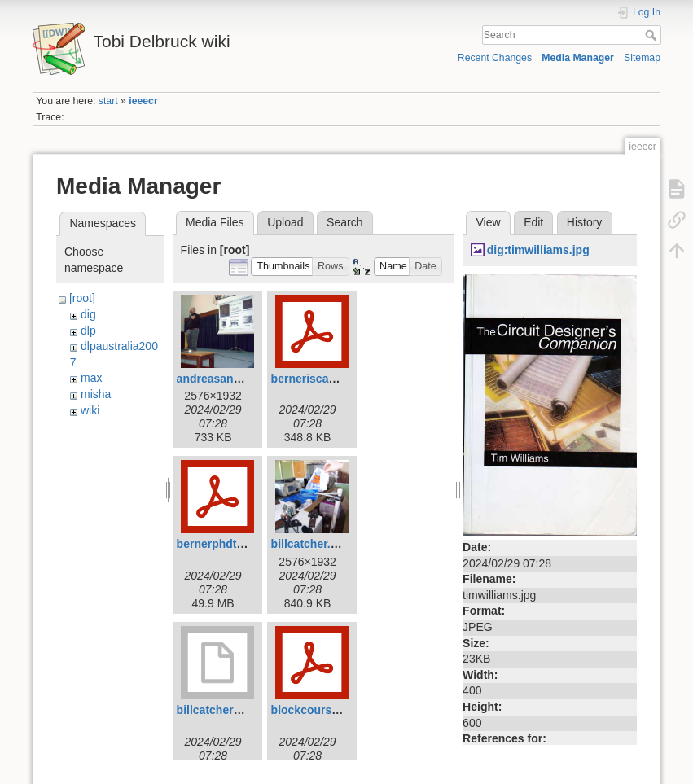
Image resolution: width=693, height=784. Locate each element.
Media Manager (578, 58)
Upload (285, 222)
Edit (533, 222)
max (91, 378)
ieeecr (143, 101)
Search (653, 35)
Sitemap (642, 58)
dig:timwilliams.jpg (538, 250)
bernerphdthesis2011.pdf (245, 544)
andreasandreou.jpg (231, 379)
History (585, 222)
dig (88, 314)
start (108, 101)
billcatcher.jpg (309, 544)
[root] (82, 298)
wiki (90, 410)
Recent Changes (495, 58)
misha (96, 394)
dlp (88, 331)
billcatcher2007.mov (231, 710)
